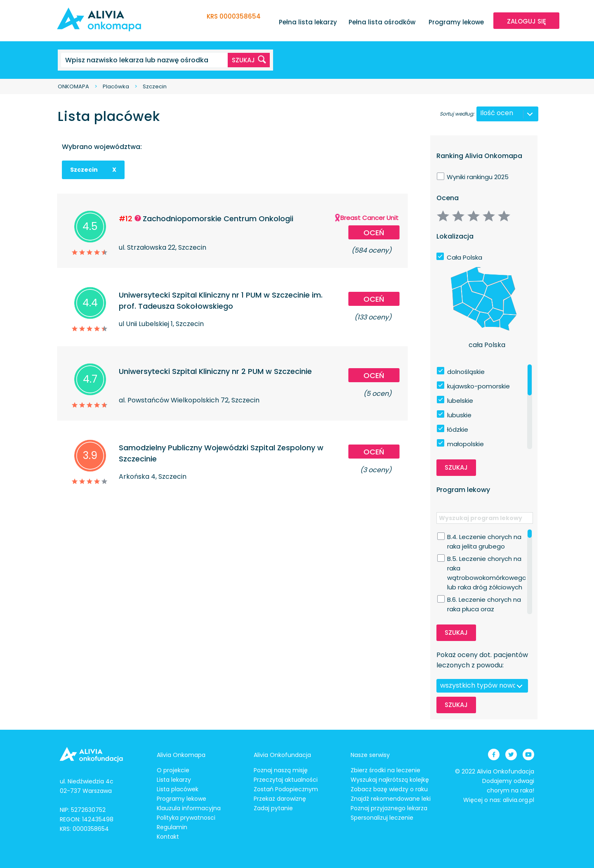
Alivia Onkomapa (181, 755)
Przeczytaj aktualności (286, 780)
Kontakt (168, 837)
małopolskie (466, 444)
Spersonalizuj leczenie (382, 818)
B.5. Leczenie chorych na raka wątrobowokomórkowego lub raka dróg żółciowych (487, 559)
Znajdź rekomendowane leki (391, 799)
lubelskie (460, 401)
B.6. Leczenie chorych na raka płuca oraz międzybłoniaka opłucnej (485, 600)
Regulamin (172, 827)
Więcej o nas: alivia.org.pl (499, 800)
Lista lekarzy (174, 780)
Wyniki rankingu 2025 (478, 177)
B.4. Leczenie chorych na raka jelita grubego (484, 537)
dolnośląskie (466, 372)
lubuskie (459, 415)
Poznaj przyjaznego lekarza (389, 808)
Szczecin (155, 86)
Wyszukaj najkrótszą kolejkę (390, 780)
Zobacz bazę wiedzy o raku (389, 789)
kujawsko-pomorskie (478, 386)
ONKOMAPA (73, 86)
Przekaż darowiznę (280, 799)
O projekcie (173, 770)
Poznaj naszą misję (281, 770)
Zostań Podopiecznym (286, 789)
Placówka (116, 86)
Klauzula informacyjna (189, 808)
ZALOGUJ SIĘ (527, 21)
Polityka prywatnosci (186, 818)
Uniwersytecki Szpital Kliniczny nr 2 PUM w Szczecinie (215, 371)
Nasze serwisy (370, 755)
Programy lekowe (456, 22)
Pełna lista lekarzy (308, 22)
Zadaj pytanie (273, 808)
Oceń (374, 233)
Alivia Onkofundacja (282, 755)
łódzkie (458, 429)
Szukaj (456, 467)
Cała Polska (464, 257)
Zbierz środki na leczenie (385, 770)
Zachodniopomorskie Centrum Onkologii (218, 219)
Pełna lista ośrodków (382, 22)
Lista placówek (178, 789)
